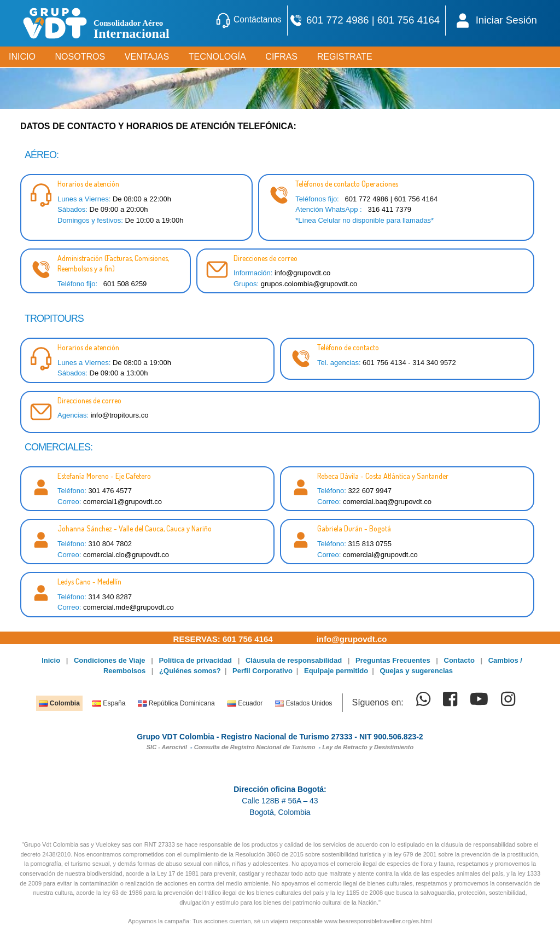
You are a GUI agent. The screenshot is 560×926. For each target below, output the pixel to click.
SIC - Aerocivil (167, 747)
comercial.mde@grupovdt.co (129, 607)
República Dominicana (176, 703)
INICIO (22, 57)
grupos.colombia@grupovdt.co (309, 284)
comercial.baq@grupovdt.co (387, 502)
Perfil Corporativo (262, 671)
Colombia (59, 703)
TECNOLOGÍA (217, 57)
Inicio (51, 660)
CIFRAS (281, 57)
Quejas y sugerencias (416, 671)
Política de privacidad (195, 660)
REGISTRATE (345, 57)
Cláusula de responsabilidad (294, 660)
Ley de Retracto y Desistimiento (368, 747)
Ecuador (245, 703)
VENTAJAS (147, 57)
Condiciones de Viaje (110, 660)
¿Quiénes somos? (190, 671)
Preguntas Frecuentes (393, 660)
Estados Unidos (304, 703)
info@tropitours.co (120, 415)
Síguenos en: (377, 702)
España (109, 703)
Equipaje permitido (336, 671)
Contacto (459, 660)
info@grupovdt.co (302, 273)
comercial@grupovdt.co (380, 555)
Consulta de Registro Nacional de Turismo (255, 747)
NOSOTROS (80, 57)
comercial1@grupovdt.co (122, 502)
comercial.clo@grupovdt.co (126, 555)
